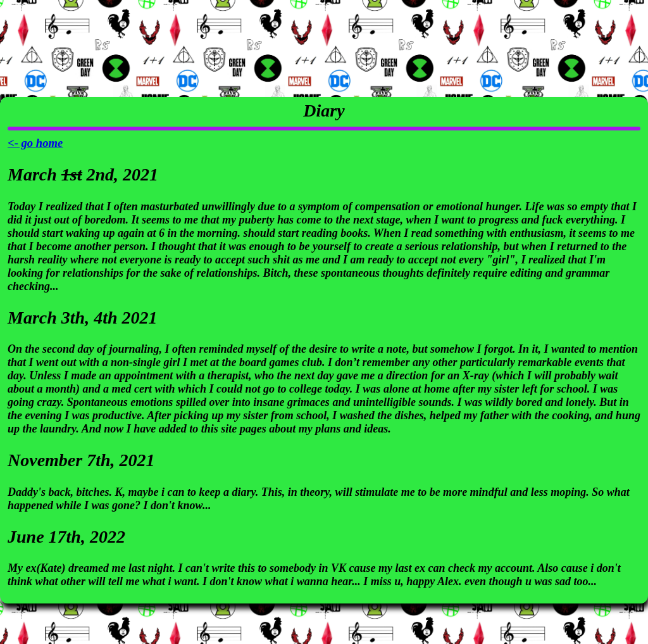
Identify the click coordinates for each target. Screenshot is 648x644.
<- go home (35, 143)
